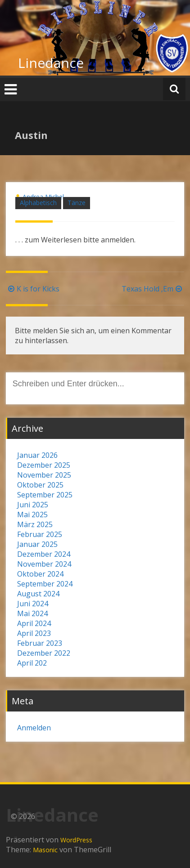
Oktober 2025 (40, 485)
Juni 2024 (33, 604)
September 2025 (45, 495)
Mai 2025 (32, 515)
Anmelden (34, 728)
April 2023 (34, 633)
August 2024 (38, 594)
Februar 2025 (40, 534)
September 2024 (45, 584)
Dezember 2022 (44, 653)
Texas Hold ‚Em (153, 289)
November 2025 (44, 475)
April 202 (32, 663)
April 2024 (34, 623)
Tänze (77, 203)
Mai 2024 (32, 613)
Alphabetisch (38, 203)
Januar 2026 (37, 455)
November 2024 (44, 564)
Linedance (51, 63)
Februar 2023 (40, 643)
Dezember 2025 (44, 465)
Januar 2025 (37, 544)
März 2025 (35, 524)
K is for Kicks (33, 289)
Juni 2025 (33, 505)
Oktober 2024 (40, 574)
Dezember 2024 (44, 554)
